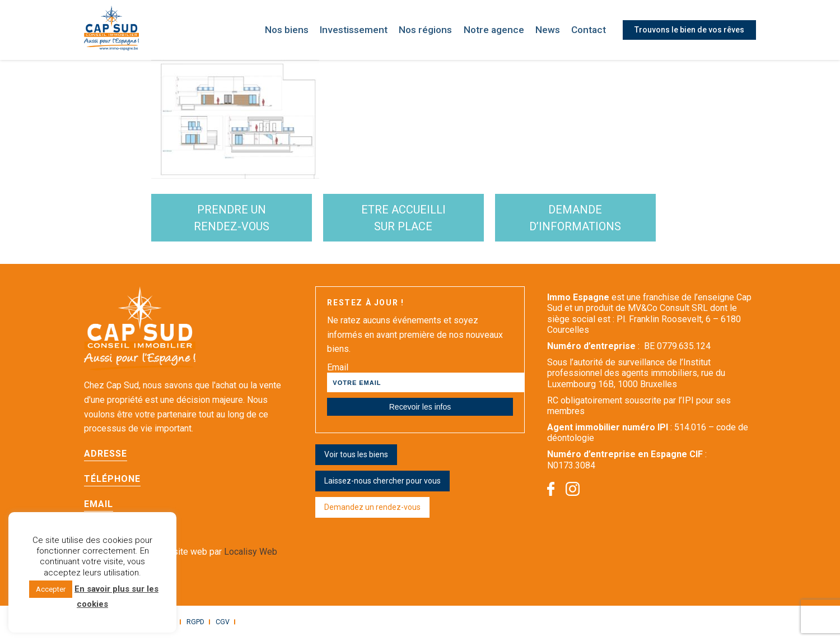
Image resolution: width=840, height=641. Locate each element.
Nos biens (302, 30)
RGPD (193, 625)
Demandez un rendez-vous (372, 510)
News (550, 30)
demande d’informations (601, 219)
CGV (220, 625)
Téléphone (112, 482)
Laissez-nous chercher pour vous (382, 484)
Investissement (367, 30)
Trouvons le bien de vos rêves (689, 30)
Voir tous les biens (356, 457)
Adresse (106, 456)
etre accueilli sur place (419, 219)
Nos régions (435, 30)
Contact (590, 30)
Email (99, 507)
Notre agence (499, 30)
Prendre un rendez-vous (237, 219)
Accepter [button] (51, 589)
